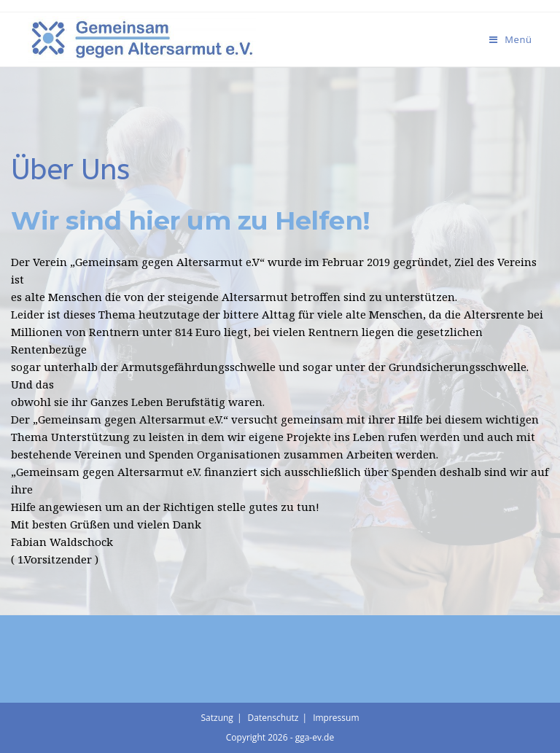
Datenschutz (273, 718)
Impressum (336, 718)
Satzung (217, 718)
